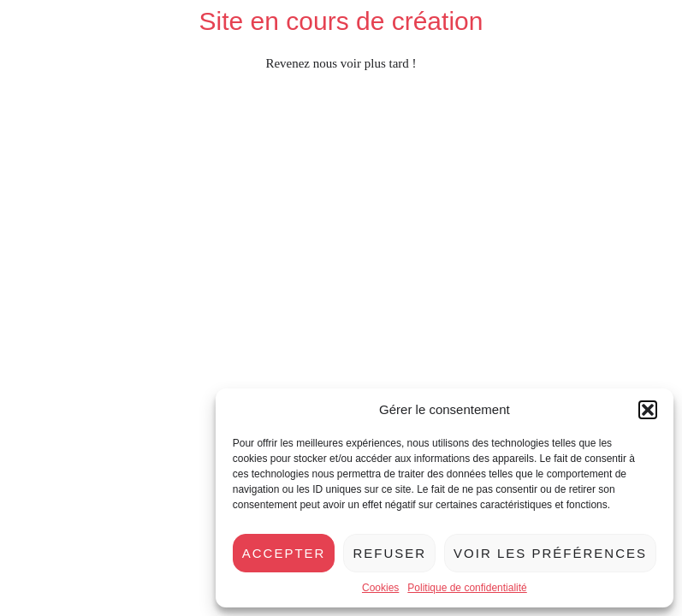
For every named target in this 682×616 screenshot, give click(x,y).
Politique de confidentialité (467, 588)
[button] (648, 410)
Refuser (389, 553)
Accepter (284, 553)
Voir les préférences (550, 553)
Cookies (380, 588)
